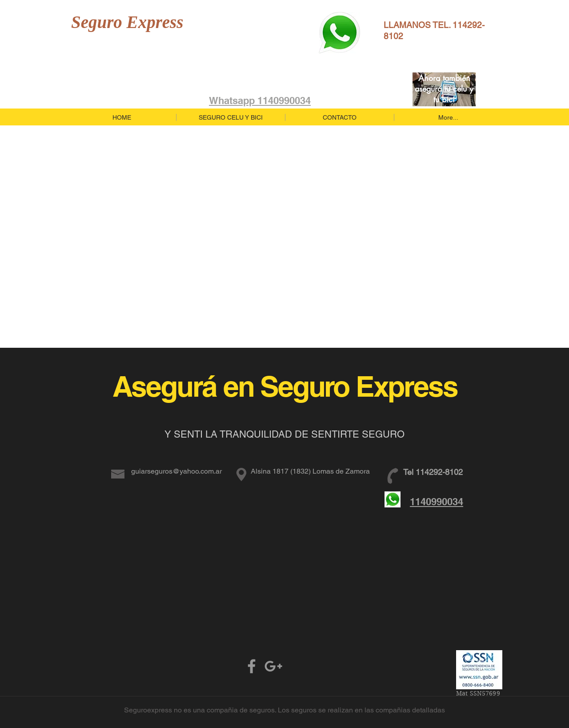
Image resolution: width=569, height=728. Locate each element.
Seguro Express (127, 22)
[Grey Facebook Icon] (252, 666)
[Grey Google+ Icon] (273, 666)
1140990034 (437, 502)
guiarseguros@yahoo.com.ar (176, 471)
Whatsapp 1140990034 (260, 101)
